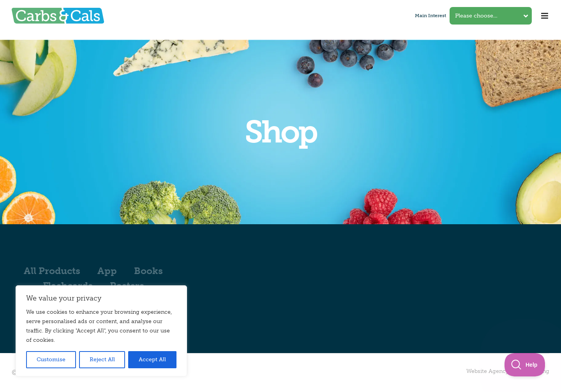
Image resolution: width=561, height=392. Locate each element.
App (107, 271)
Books (148, 271)
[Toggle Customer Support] (525, 365)
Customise (51, 359)
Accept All (152, 359)
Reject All (102, 359)
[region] (101, 331)
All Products (52, 271)
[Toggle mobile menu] (545, 16)
